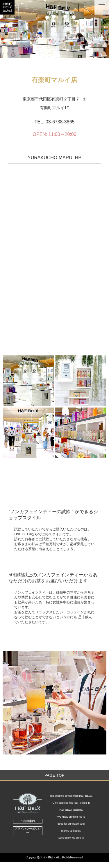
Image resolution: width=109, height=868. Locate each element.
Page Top (54, 775)
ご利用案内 (28, 821)
